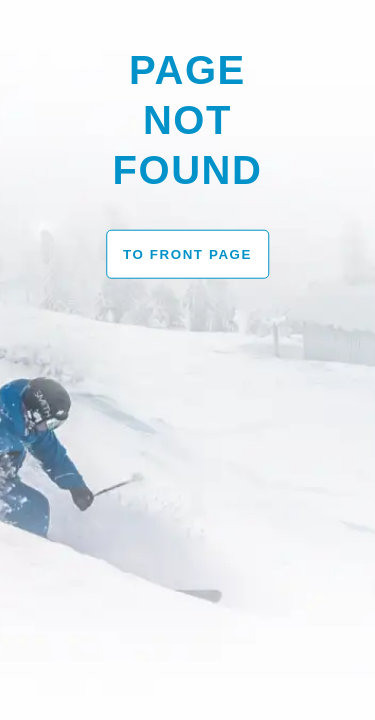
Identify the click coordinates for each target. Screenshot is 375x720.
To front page (187, 253)
